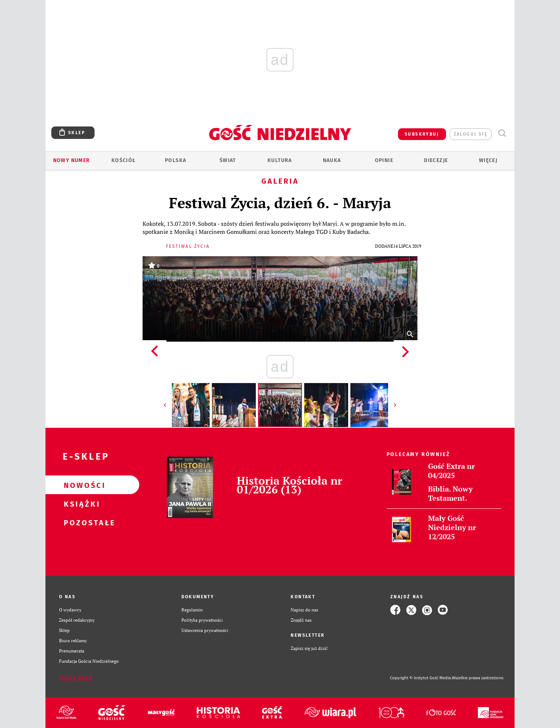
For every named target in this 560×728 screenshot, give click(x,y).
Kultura (280, 160)
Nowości (81, 485)
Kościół (124, 160)
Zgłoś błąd (76, 678)
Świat (228, 160)
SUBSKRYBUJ (422, 134)
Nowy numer (72, 160)
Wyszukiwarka (502, 133)
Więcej (488, 160)
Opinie (384, 160)
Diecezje (436, 160)
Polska (176, 160)
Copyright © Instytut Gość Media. (421, 678)
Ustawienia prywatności (205, 630)
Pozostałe (81, 522)
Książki (81, 504)
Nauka (332, 160)
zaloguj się (471, 134)
